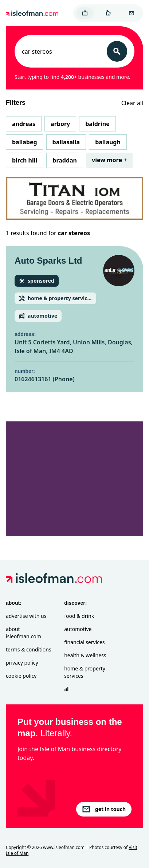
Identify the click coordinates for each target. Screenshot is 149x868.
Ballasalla (66, 142)
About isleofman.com (23, 633)
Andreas (24, 124)
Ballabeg (25, 142)
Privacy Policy (22, 663)
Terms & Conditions (29, 649)
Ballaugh (108, 142)
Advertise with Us (26, 616)
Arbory (60, 124)
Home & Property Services (85, 672)
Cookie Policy (21, 676)
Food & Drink (79, 616)
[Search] (117, 51)
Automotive (78, 629)
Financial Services (84, 642)
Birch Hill (25, 160)
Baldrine (97, 124)
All (67, 689)
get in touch (104, 809)
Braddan (65, 160)
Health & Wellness (85, 655)
